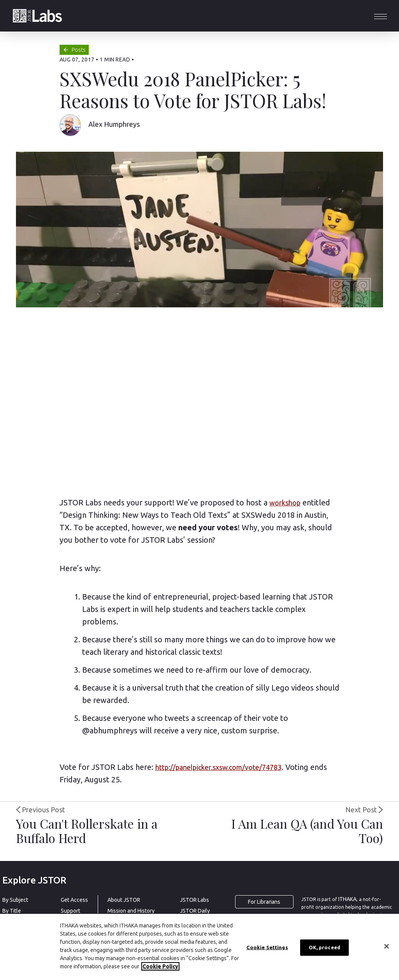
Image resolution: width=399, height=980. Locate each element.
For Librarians (264, 902)
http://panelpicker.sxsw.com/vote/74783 (218, 767)
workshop (285, 503)
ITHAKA (347, 899)
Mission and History (131, 911)
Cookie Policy (160, 966)
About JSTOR (124, 900)
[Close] (387, 947)
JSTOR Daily (195, 911)
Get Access (74, 900)
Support (70, 911)
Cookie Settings (267, 947)
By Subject (15, 900)
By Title (12, 911)
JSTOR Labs (194, 900)
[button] (381, 16)
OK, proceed (324, 947)
